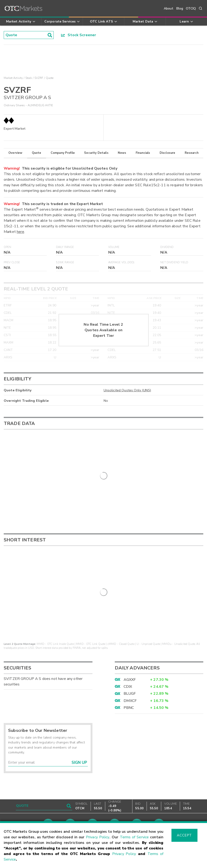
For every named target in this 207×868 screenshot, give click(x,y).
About (169, 8)
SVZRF (39, 78)
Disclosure (168, 153)
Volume (114, 247)
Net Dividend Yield (174, 262)
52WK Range (65, 262)
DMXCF (130, 688)
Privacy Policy (98, 837)
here (20, 232)
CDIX (128, 673)
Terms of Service (134, 837)
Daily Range (65, 247)
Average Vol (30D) (121, 262)
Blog (180, 8)
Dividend (167, 247)
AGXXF (130, 666)
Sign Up (79, 749)
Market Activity (13, 78)
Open (8, 247)
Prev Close (12, 262)
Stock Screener (79, 35)
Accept (184, 835)
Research (192, 153)
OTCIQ (191, 8)
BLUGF (130, 681)
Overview (15, 153)
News (122, 153)
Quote (37, 153)
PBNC (129, 695)
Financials (143, 153)
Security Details (96, 153)
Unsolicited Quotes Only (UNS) (127, 390)
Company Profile (63, 153)
